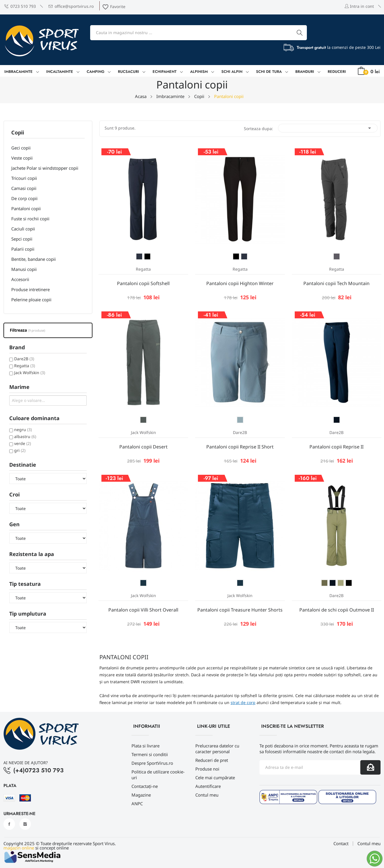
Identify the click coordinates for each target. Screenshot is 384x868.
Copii (18, 133)
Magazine (141, 795)
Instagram (25, 824)
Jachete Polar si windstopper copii (45, 168)
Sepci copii (22, 239)
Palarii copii (23, 249)
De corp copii (24, 198)
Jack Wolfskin (30, 373)
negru (23, 430)
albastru (25, 436)
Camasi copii (24, 188)
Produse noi (207, 769)
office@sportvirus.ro (71, 6)
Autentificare (208, 786)
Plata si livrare (145, 746)
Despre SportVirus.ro (152, 763)
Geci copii (21, 148)
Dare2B (24, 359)
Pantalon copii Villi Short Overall (143, 610)
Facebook (9, 824)
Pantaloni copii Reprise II (336, 447)
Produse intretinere (30, 289)
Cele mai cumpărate (215, 777)
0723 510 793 (20, 6)
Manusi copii (24, 269)
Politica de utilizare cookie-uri (158, 775)
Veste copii (22, 158)
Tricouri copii (24, 178)
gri (20, 450)
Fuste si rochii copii (30, 219)
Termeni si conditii (150, 754)
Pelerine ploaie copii (31, 300)
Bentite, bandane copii (34, 259)
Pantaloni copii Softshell (143, 283)
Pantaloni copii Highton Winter (240, 283)
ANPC (137, 804)
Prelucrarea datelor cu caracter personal (217, 749)
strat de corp (243, 702)
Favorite (114, 7)
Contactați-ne (145, 786)
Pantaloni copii (26, 208)
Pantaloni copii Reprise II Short (240, 447)
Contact (341, 844)
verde (23, 443)
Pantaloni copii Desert (143, 447)
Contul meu (207, 795)
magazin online (19, 848)
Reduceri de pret (212, 760)
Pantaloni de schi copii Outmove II (337, 610)
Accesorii (20, 279)
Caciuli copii (23, 229)
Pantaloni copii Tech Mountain (336, 283)
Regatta (25, 366)
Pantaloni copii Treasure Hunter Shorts (240, 610)
